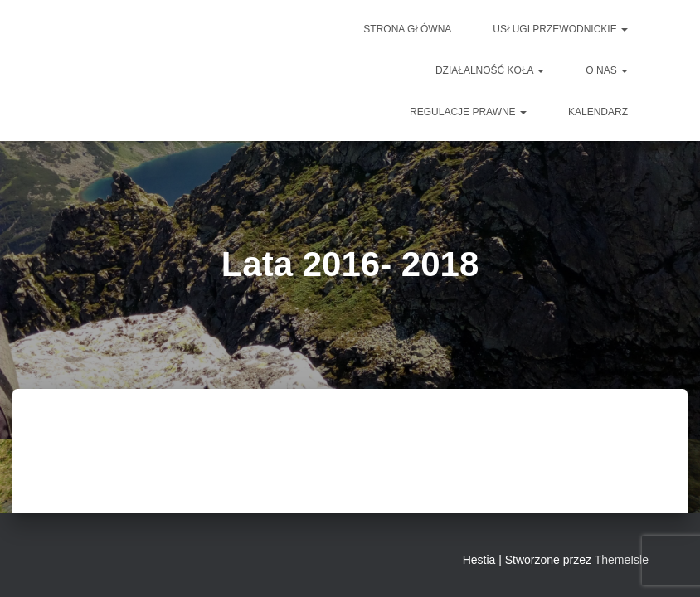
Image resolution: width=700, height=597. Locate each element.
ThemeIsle (622, 560)
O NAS (607, 70)
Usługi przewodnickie (560, 29)
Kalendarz (598, 112)
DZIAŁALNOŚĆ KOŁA (490, 70)
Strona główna (407, 29)
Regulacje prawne (468, 112)
